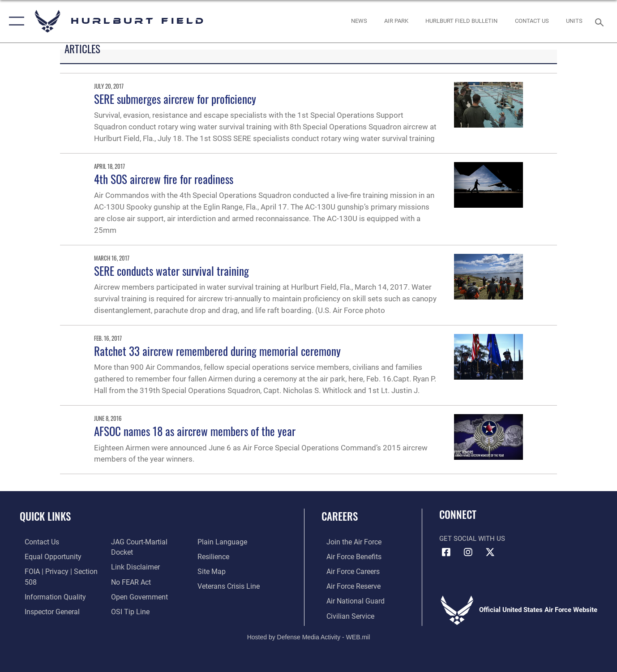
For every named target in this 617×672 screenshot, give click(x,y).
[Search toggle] (601, 21)
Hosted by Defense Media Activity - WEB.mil (309, 635)
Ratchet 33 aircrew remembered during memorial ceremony (217, 351)
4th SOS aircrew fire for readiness (164, 179)
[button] (15, 21)
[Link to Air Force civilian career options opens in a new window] (344, 614)
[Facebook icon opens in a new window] (446, 552)
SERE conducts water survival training (171, 271)
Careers (340, 516)
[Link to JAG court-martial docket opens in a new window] (148, 556)
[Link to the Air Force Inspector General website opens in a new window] (136, 542)
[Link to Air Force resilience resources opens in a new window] (215, 570)
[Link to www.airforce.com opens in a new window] (348, 542)
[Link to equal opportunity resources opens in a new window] (46, 556)
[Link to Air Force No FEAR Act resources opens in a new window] (129, 585)
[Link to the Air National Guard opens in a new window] (349, 599)
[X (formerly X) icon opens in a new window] (490, 552)
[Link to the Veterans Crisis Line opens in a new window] (229, 599)
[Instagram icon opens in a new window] (468, 552)
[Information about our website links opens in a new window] (133, 570)
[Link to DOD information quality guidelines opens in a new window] (48, 595)
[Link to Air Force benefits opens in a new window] (348, 556)
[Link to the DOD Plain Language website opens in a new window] (222, 556)
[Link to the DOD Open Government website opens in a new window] (136, 599)
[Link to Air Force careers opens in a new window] (348, 570)
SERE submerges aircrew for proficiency (175, 99)
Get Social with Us (472, 539)
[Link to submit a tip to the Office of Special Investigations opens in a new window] (217, 542)
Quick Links (45, 516)
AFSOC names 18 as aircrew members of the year (195, 431)
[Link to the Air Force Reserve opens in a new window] (348, 585)
